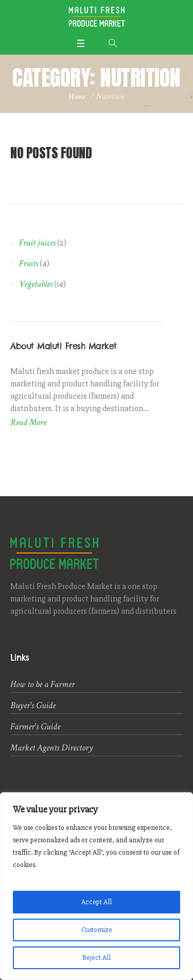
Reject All (97, 958)
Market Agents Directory (52, 748)
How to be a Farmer (42, 684)
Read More (28, 422)
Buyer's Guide (33, 705)
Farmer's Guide (35, 726)
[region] (97, 886)
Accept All (97, 902)
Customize (97, 930)
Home (77, 97)
